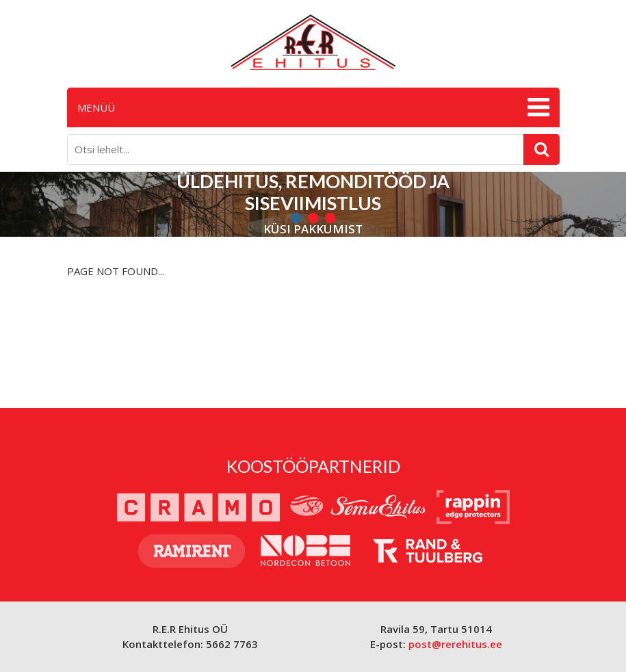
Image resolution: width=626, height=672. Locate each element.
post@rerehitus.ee (455, 644)
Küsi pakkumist (313, 230)
